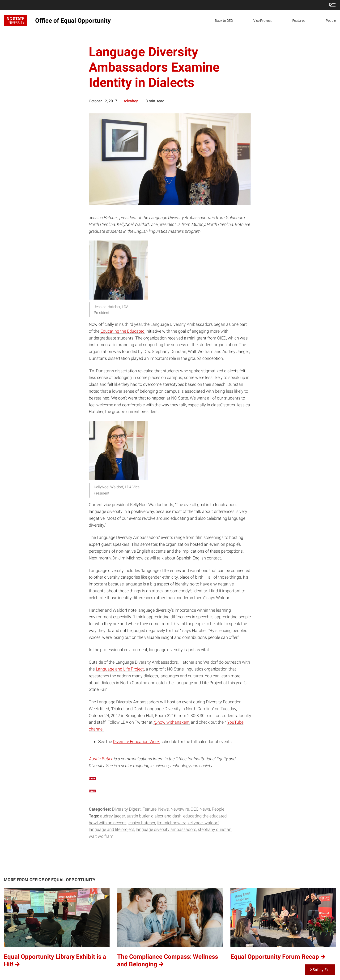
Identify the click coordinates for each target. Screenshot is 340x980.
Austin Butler (101, 759)
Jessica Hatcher (141, 823)
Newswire (180, 809)
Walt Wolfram (101, 836)
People (331, 21)
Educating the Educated (123, 331)
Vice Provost (263, 21)
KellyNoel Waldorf (203, 823)
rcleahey (131, 101)
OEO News (200, 809)
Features (299, 21)
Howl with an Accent (107, 823)
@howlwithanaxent (172, 722)
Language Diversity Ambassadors (166, 829)
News (164, 809)
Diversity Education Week (136, 741)
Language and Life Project (120, 669)
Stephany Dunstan (215, 829)
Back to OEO (224, 21)
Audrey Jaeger (113, 816)
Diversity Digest (126, 809)
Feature (149, 809)
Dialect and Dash (166, 816)
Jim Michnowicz (171, 823)
